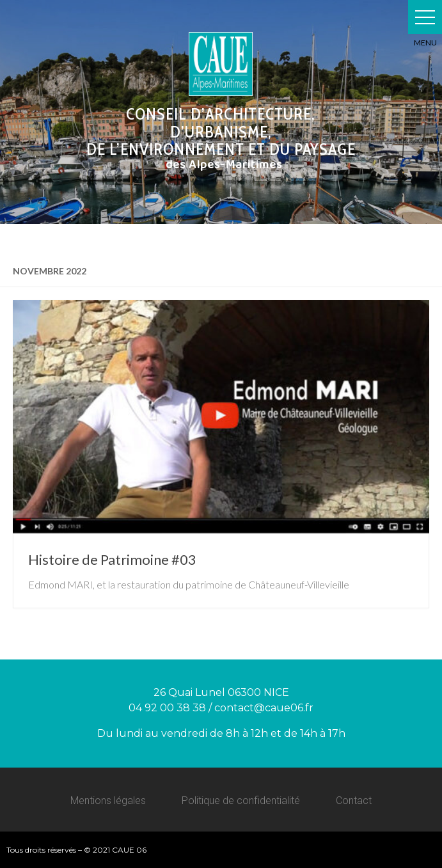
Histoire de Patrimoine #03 (112, 559)
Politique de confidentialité (241, 801)
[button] (425, 17)
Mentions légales (108, 801)
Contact (354, 801)
